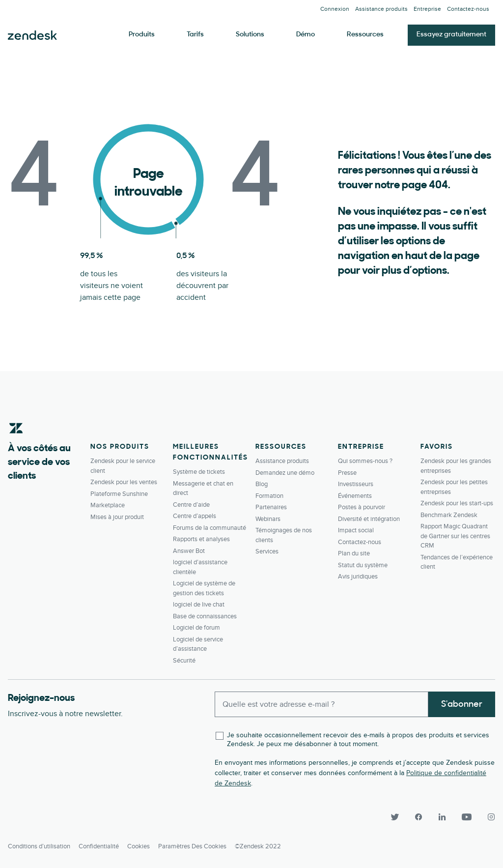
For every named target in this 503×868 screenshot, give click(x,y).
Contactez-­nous (468, 9)
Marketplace (108, 505)
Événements (355, 496)
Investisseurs (356, 484)
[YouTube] (467, 817)
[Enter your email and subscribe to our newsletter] (321, 704)
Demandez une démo (285, 473)
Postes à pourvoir (362, 507)
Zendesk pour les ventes (124, 482)
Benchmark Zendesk (449, 515)
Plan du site (354, 553)
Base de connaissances (205, 616)
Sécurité (184, 661)
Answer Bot (189, 551)
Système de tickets (199, 472)
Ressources (365, 35)
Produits (142, 35)
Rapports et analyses (201, 539)
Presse (347, 473)
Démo (306, 35)
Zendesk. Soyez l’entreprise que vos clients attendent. (32, 35)
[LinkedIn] (442, 817)
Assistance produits (381, 9)
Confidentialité (99, 846)
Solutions (250, 35)
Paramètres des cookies (192, 846)
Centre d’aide (191, 505)
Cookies (139, 846)
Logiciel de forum (196, 628)
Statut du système (363, 565)
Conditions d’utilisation (39, 846)
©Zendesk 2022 (258, 846)
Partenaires (271, 507)
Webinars (268, 519)
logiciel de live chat (199, 605)
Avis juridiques (358, 577)
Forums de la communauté (210, 528)
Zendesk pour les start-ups (457, 503)
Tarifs (195, 35)
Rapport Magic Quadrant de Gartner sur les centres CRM (455, 536)
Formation (269, 496)
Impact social (356, 530)
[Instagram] (487, 817)
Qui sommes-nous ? (365, 461)
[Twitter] (395, 817)
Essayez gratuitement (451, 35)
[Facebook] (419, 817)
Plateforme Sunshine (119, 494)
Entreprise (427, 9)
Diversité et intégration (369, 519)
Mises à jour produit (117, 517)
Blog (262, 484)
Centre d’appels (195, 516)
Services (267, 551)
